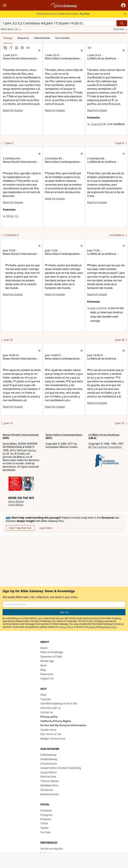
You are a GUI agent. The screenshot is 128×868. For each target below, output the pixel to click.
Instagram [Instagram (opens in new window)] (47, 815)
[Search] (122, 23)
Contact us (47, 712)
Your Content (62, 38)
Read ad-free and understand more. (63, 14)
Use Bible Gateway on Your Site (59, 703)
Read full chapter (13, 110)
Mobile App (47, 661)
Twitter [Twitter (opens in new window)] (44, 828)
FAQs (43, 695)
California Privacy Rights (56, 721)
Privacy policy (49, 717)
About (44, 648)
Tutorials (45, 699)
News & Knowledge (52, 652)
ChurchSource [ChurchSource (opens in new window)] (49, 764)
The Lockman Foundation (107, 447)
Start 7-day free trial (20, 528)
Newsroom (47, 674)
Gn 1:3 (14, 216)
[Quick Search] (58, 23)
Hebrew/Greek (42, 38)
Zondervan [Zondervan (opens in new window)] (47, 790)
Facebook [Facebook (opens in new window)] (46, 810)
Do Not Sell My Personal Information (63, 725)
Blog (43, 670)
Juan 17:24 (96, 308)
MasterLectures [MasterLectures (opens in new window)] (49, 794)
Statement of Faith (51, 657)
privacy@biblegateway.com (102, 627)
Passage (8, 38)
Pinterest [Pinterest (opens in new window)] (46, 819)
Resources (23, 38)
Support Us (47, 678)
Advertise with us (51, 708)
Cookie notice (48, 730)
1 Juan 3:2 (96, 124)
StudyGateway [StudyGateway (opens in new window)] (49, 759)
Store (44, 665)
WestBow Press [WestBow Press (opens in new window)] (49, 785)
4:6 (8, 216)
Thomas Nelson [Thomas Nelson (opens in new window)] (50, 781)
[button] (123, 5)
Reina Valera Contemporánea (64, 435)
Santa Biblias (16, 505)
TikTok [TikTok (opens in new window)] (44, 823)
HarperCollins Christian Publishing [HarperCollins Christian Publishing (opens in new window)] (61, 768)
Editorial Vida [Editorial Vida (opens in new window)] (48, 777)
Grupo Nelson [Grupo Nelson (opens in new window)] (49, 772)
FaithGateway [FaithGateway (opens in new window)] (48, 755)
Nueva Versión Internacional (21, 435)
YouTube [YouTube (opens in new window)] (45, 832)
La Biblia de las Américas (104, 435)
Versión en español (52, 849)
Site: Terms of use (51, 734)
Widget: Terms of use (53, 739)
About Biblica (16, 501)
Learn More (46, 528)
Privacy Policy (66, 627)
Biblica (32, 450)
